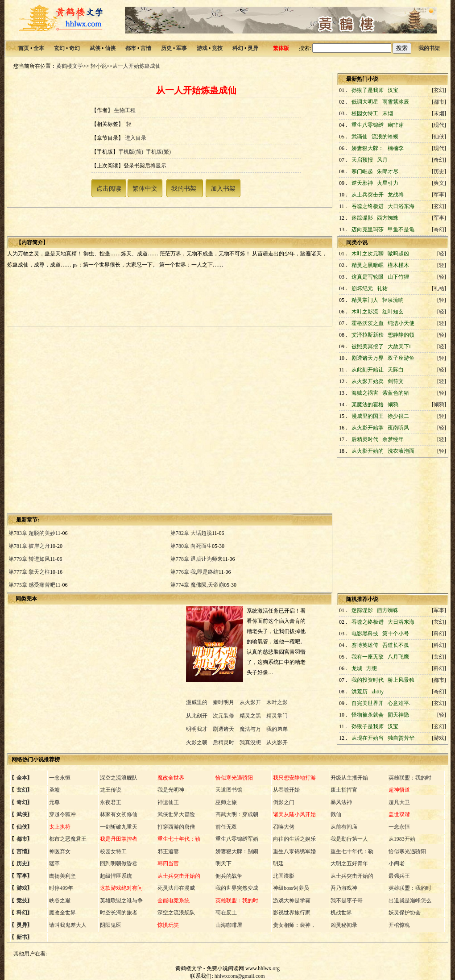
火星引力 (388, 183)
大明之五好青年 (349, 863)
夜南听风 (398, 428)
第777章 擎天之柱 (29, 572)
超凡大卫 (399, 802)
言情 (146, 48)
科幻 (238, 48)
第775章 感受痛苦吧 (32, 585)
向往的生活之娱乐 (294, 839)
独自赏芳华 (401, 738)
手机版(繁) (158, 152)
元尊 (54, 802)
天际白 (396, 370)
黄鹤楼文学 (70, 66)
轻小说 (99, 66)
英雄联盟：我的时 (410, 778)
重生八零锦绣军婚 (237, 839)
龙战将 (396, 195)
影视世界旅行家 (292, 913)
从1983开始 (402, 839)
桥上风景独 (401, 680)
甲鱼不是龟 (401, 229)
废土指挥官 (344, 790)
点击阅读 (109, 188)
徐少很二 (398, 416)
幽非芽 (396, 125)
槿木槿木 (398, 265)
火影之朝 (197, 742)
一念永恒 (60, 778)
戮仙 (336, 814)
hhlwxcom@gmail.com (240, 976)
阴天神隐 (398, 715)
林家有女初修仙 (119, 814)
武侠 (95, 48)
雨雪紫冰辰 (396, 102)
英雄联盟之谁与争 (121, 901)
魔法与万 (250, 729)
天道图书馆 (229, 790)
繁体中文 (145, 188)
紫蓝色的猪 (396, 393)
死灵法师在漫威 (176, 888)
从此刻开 (197, 716)
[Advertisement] (90, 419)
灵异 (253, 48)
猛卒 (54, 863)
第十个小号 (396, 634)
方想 (372, 668)
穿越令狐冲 (62, 814)
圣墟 (54, 790)
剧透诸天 (223, 729)
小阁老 (397, 863)
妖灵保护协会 (405, 913)
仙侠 (110, 48)
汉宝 (393, 90)
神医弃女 (60, 851)
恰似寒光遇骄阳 (407, 851)
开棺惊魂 (399, 925)
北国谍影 (284, 876)
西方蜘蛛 (388, 218)
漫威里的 (197, 702)
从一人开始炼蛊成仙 (136, 66)
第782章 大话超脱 (191, 533)
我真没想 (250, 742)
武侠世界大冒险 (176, 814)
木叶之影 (277, 702)
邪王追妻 (168, 851)
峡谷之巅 (60, 901)
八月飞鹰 (398, 657)
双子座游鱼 (401, 358)
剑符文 (396, 381)
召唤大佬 (284, 827)
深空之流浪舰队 (119, 778)
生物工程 (125, 110)
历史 (166, 48)
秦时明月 (223, 702)
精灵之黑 (250, 716)
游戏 (202, 48)
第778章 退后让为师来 (196, 559)
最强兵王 (399, 876)
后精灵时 (223, 742)
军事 (182, 48)
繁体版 (281, 48)
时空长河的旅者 (119, 913)
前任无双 (226, 827)
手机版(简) (131, 152)
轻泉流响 (393, 300)
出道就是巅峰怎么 (410, 901)
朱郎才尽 (388, 171)
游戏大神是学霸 (292, 901)
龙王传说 (111, 790)
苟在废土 (226, 913)
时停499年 (61, 888)
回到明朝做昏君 (119, 863)
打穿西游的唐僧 (176, 827)
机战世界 (341, 913)
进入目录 (136, 138)
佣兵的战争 (229, 876)
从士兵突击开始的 (352, 876)
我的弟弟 (277, 729)
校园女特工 (113, 851)
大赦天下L (400, 346)
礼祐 (382, 288)
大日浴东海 (401, 206)
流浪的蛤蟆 (385, 137)
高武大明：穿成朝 (237, 814)
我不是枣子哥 (347, 901)
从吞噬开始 (286, 790)
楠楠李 (396, 148)
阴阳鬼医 (111, 925)
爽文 (439, 183)
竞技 (217, 48)
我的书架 (429, 48)
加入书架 (223, 188)
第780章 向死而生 (191, 546)
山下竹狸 (398, 277)
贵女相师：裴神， (294, 925)
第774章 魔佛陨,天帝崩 (197, 585)
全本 (39, 48)
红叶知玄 (393, 312)
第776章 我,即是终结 (194, 572)
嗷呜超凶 (398, 254)
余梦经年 (393, 439)
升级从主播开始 (349, 778)
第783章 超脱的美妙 (32, 533)
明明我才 (197, 729)
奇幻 (74, 48)
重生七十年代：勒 (352, 851)
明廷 (278, 863)
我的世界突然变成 (237, 888)
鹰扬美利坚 (62, 876)
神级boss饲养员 (291, 888)
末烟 (388, 113)
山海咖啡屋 (229, 925)
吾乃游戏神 (344, 888)
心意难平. (399, 703)
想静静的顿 (401, 335)
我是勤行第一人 (349, 839)
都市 (131, 48)
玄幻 (59, 48)
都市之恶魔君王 (68, 839)
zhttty (378, 692)
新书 (22, 937)
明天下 (223, 863)
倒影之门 (284, 802)
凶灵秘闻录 (344, 925)
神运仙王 (168, 802)
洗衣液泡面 (401, 451)
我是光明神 (171, 790)
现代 (439, 125)
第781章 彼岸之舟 (29, 546)
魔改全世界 (62, 913)
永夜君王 (111, 802)
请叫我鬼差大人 (68, 925)
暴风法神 (341, 802)
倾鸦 (393, 405)
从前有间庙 (344, 827)
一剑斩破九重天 (119, 827)
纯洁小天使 (401, 323)
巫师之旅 (226, 802)
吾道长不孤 (396, 645)
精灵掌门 (277, 716)
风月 (382, 160)
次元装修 (223, 716)
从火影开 (250, 702)
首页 (24, 48)
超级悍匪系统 (116, 876)
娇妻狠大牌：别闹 (237, 851)
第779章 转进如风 (29, 559)
